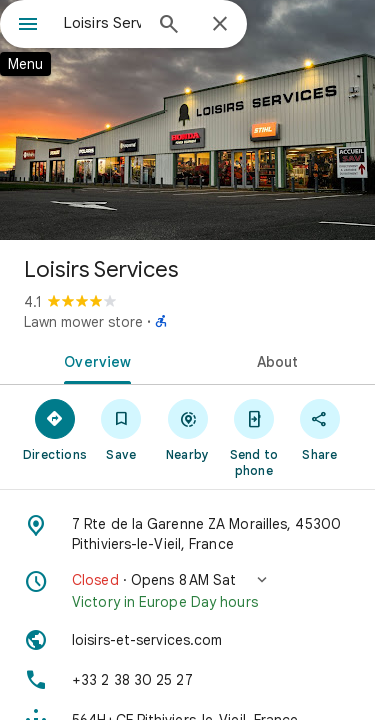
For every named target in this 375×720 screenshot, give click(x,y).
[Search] (169, 26)
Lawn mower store (83, 322)
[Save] (121, 429)
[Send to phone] (254, 437)
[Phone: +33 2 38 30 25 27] (187, 680)
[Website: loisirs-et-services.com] (187, 640)
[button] (187, 591)
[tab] (94, 360)
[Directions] (55, 429)
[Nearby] (187, 429)
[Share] (320, 429)
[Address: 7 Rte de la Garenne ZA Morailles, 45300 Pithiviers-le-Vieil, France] (187, 534)
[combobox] (102, 23)
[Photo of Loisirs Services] (187, 120)
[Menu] (28, 26)
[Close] (220, 25)
